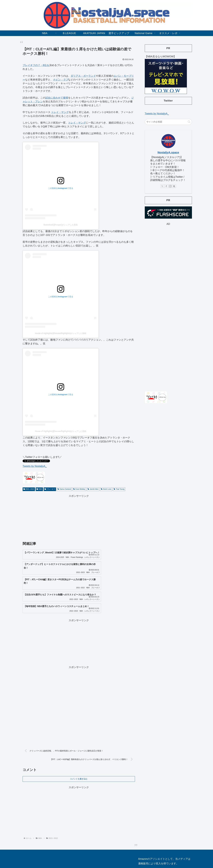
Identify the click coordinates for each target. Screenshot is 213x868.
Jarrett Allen (93, 489)
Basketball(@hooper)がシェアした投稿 (61, 225)
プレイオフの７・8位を (36, 65)
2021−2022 (29, 489)
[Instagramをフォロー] (170, 186)
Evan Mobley (79, 489)
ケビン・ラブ (61, 80)
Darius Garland (64, 489)
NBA (39, 489)
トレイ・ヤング (60, 112)
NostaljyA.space (168, 152)
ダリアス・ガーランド (83, 76)
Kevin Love (106, 489)
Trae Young (119, 489)
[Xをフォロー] (162, 186)
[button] (189, 122)
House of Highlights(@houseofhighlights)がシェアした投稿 (61, 333)
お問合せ (102, 855)
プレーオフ (50, 489)
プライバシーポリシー (118, 855)
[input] (168, 122)
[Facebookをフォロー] (166, 186)
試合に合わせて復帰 (57, 98)
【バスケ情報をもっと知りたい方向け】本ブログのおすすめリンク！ (162, 855)
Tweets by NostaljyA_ (35, 466)
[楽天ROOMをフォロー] (174, 186)
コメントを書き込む (79, 760)
